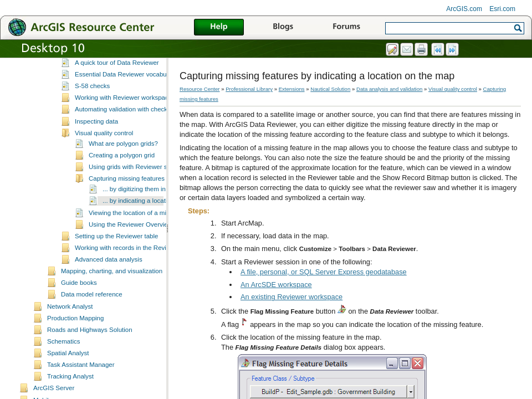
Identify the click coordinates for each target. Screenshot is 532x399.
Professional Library (249, 89)
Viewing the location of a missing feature (146, 247)
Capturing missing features (127, 212)
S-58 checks (92, 120)
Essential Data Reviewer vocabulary (126, 108)
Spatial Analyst (68, 387)
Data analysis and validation (101, 74)
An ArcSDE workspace (276, 285)
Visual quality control (104, 167)
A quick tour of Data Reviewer (117, 96)
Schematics (64, 375)
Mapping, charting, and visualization (112, 305)
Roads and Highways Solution (90, 364)
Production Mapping (75, 352)
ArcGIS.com (464, 9)
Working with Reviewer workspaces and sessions (144, 131)
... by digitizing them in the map (147, 223)
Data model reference (92, 328)
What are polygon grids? (123, 177)
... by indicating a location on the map (155, 234)
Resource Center (200, 89)
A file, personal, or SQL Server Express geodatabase (324, 272)
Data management (87, 63)
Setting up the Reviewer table (116, 270)
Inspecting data (96, 155)
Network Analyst (70, 340)
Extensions (292, 89)
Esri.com (502, 9)
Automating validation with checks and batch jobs (144, 143)
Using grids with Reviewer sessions (139, 201)
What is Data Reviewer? (109, 85)
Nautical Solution (330, 89)
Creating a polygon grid (122, 189)
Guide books (79, 316)
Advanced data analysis (109, 293)
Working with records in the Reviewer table (135, 282)
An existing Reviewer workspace (291, 297)
